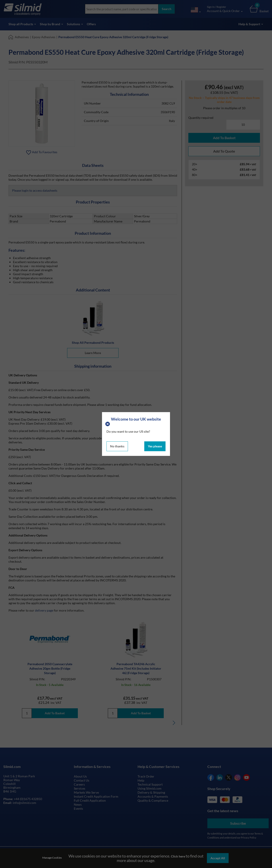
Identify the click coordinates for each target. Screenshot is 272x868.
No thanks (117, 446)
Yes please (155, 446)
